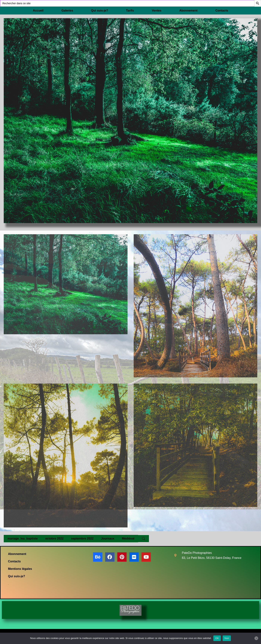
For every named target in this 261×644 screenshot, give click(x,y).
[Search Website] (144, 539)
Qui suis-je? (100, 11)
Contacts (222, 11)
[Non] (256, 638)
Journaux (108, 538)
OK (217, 638)
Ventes (157, 11)
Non (227, 638)
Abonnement (188, 11)
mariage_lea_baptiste (23, 538)
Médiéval (128, 538)
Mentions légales (20, 569)
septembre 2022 (82, 538)
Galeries (67, 11)
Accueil (38, 11)
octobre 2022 (54, 538)
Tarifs (130, 11)
